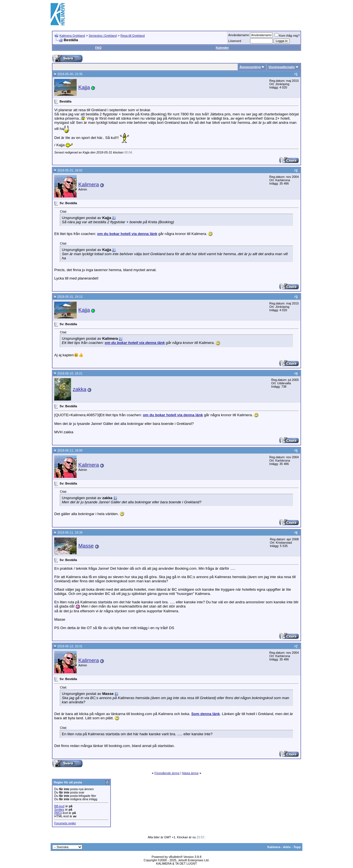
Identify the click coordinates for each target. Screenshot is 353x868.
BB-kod (59, 806)
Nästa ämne (190, 773)
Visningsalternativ (282, 67)
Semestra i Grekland (103, 36)
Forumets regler (65, 823)
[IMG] (58, 813)
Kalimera (89, 184)
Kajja (84, 87)
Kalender (222, 48)
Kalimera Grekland (72, 36)
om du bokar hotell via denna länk (127, 234)
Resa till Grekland (132, 36)
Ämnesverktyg (250, 67)
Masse (86, 546)
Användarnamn (239, 35)
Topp (297, 847)
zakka (80, 389)
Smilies (59, 809)
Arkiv (287, 847)
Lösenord (235, 41)
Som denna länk (206, 714)
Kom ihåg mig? (287, 36)
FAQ (98, 48)
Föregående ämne (167, 773)
